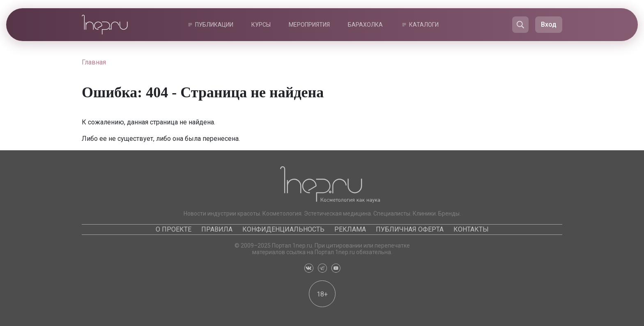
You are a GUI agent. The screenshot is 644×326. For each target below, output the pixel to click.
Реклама (350, 229)
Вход (549, 24)
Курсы (261, 25)
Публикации (214, 25)
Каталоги (424, 25)
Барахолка (365, 25)
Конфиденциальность (283, 229)
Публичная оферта (410, 229)
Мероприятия (309, 25)
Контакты (471, 229)
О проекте (174, 229)
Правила (217, 229)
